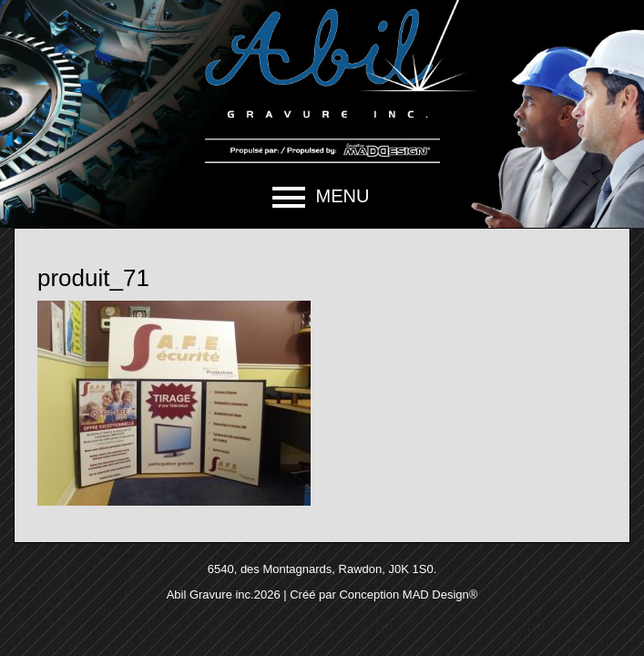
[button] (322, 197)
